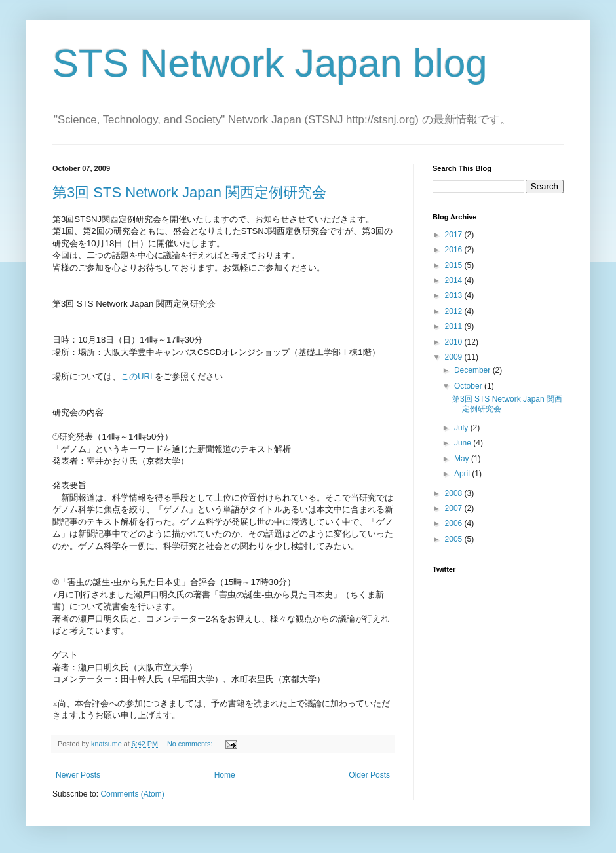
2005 (455, 539)
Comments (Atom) (132, 794)
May (463, 459)
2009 (455, 357)
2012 (455, 311)
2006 (455, 523)
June (464, 443)
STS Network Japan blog (270, 63)
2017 (455, 235)
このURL (138, 376)
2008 (455, 493)
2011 (455, 326)
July (462, 428)
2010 (455, 342)
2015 (455, 265)
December (473, 370)
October (469, 386)
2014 (455, 280)
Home (225, 775)
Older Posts (369, 775)
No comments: (191, 744)
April (463, 474)
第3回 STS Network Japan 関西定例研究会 (189, 192)
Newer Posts (78, 775)
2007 (455, 508)
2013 (455, 295)
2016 (455, 250)
